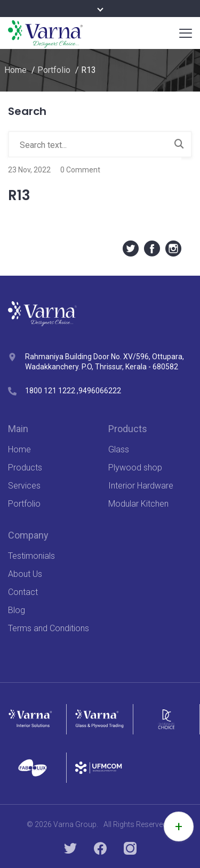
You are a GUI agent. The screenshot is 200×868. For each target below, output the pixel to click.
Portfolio (54, 70)
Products (25, 468)
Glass (119, 449)
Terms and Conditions (49, 628)
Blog (17, 610)
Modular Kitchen (138, 504)
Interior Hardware (141, 486)
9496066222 (100, 391)
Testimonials (31, 556)
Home (15, 70)
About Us (25, 574)
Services (24, 486)
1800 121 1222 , (52, 391)
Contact (23, 592)
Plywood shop (135, 468)
